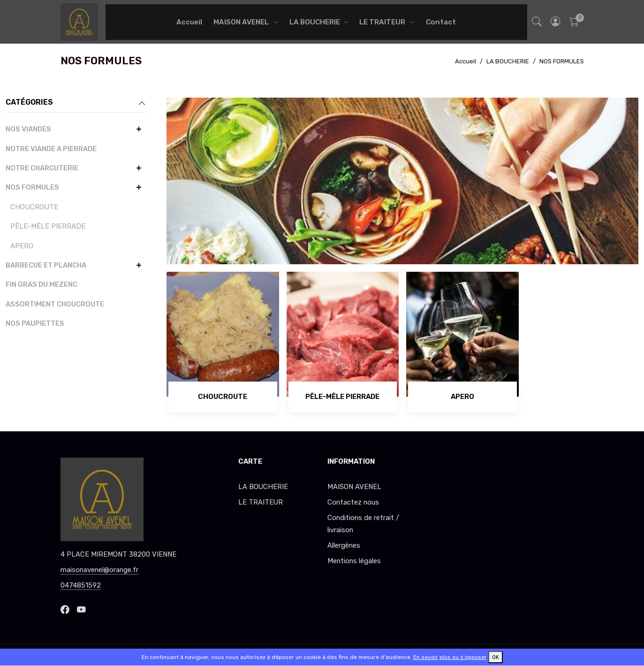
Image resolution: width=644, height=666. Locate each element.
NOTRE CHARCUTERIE (42, 168)
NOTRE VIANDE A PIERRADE (51, 149)
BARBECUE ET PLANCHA (46, 265)
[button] (555, 22)
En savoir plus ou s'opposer (450, 657)
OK (496, 657)
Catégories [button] (76, 103)
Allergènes (344, 545)
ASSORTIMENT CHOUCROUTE (55, 304)
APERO (22, 246)
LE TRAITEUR (383, 22)
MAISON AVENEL (242, 22)
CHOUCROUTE (34, 207)
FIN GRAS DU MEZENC (42, 284)
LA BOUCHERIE (315, 22)
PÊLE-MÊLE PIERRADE (48, 226)
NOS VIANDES (28, 129)
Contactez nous (353, 502)
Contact (441, 22)
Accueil (189, 22)
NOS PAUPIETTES (35, 323)
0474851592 (81, 585)
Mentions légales (354, 561)
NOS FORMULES (562, 61)
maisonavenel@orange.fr (99, 570)
